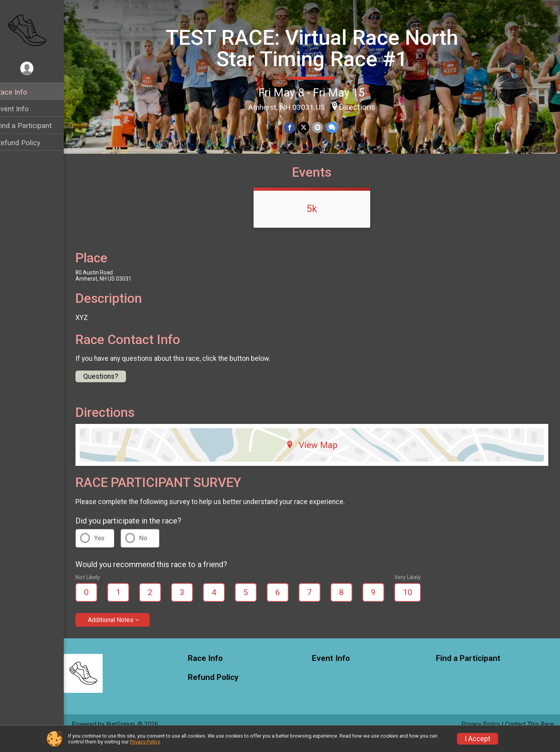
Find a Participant (34, 126)
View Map (317, 459)
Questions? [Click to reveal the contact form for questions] (111, 390)
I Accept (478, 739)
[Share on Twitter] (309, 127)
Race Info (22, 92)
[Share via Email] (322, 127)
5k (317, 222)
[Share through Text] (336, 127)
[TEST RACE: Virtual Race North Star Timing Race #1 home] (37, 30)
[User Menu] (37, 69)
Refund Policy (28, 143)
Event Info (23, 109)
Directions (362, 107)
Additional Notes (121, 633)
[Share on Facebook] (295, 127)
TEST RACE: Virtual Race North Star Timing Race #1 (317, 48)
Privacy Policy (145, 742)
